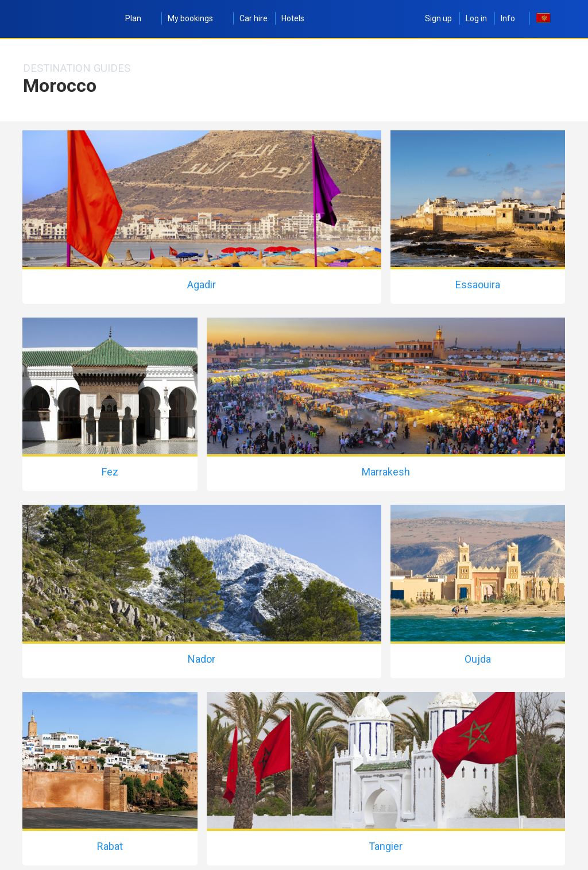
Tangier (386, 846)
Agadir (202, 285)
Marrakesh (386, 472)
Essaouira (478, 285)
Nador (202, 659)
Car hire (254, 18)
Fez (110, 472)
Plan (140, 18)
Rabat (110, 846)
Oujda (478, 659)
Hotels (293, 18)
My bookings (197, 18)
